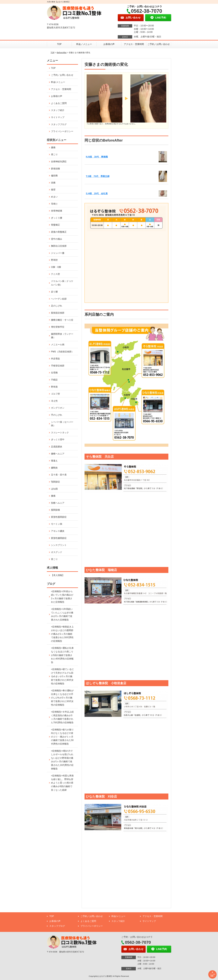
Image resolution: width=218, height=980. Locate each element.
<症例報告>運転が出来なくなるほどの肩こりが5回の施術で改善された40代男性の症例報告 (62, 655)
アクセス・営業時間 (134, 44)
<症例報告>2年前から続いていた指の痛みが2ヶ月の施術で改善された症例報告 (62, 597)
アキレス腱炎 (58, 531)
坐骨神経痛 (57, 211)
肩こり (54, 154)
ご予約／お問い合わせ (159, 44)
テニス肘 (55, 274)
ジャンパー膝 (58, 253)
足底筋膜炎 (57, 447)
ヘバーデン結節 (59, 299)
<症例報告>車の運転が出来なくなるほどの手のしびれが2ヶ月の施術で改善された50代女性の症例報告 (62, 698)
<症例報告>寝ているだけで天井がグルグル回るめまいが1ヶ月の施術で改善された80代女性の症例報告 (62, 676)
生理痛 (54, 373)
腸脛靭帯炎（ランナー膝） (62, 336)
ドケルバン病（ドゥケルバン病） (62, 283)
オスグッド (57, 552)
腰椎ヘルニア (58, 454)
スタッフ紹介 (58, 110)
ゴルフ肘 (55, 394)
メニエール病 (58, 345)
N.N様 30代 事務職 (97, 157)
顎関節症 (55, 482)
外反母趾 (55, 359)
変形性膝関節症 (59, 538)
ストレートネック (60, 433)
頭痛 (53, 183)
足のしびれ (57, 306)
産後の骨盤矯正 (59, 232)
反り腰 (54, 292)
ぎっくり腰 (57, 218)
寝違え (54, 461)
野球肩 (54, 387)
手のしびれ (57, 415)
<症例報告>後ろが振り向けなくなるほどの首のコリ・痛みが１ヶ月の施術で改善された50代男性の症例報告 (62, 737)
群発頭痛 (55, 169)
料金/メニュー (58, 82)
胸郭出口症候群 (59, 246)
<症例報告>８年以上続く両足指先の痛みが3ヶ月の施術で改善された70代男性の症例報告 (62, 717)
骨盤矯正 (55, 225)
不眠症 (54, 380)
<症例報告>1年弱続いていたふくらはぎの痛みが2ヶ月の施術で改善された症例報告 (62, 614)
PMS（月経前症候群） (62, 352)
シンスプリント (59, 545)
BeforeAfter (62, 53)
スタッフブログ (59, 124)
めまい (54, 197)
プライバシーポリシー (62, 131)
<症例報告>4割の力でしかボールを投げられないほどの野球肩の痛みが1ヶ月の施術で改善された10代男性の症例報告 (62, 760)
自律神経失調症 (59, 162)
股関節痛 (55, 510)
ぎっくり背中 (58, 440)
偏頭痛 (54, 176)
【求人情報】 (58, 575)
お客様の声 (109, 44)
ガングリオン (58, 408)
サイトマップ (58, 117)
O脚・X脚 (56, 267)
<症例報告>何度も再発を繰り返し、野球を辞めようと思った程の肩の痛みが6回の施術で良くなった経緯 (62, 783)
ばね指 (54, 489)
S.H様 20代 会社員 (97, 194)
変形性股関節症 (59, 517)
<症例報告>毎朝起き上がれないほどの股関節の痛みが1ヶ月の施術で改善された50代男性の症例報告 (62, 634)
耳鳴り (54, 204)
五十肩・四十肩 (59, 475)
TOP (59, 44)
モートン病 (57, 524)
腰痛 (53, 147)
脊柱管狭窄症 (58, 327)
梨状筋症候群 (58, 313)
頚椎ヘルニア (58, 503)
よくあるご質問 (59, 103)
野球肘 (54, 260)
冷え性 (54, 401)
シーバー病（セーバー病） (62, 424)
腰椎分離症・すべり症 (62, 320)
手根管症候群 (58, 366)
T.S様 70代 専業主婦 (98, 176)
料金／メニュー (84, 44)
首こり (54, 559)
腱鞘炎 (54, 468)
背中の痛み (57, 239)
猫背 (53, 190)
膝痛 (53, 496)
